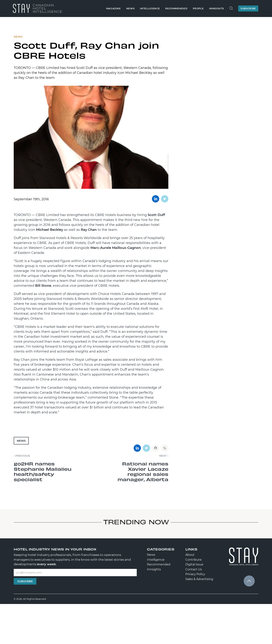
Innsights (217, 8)
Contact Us (194, 569)
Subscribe (25, 581)
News (131, 8)
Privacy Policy (195, 574)
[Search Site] (231, 8)
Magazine (114, 8)
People (198, 8)
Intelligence (150, 8)
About (190, 555)
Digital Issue (194, 564)
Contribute (193, 560)
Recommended (176, 8)
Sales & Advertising (199, 579)
